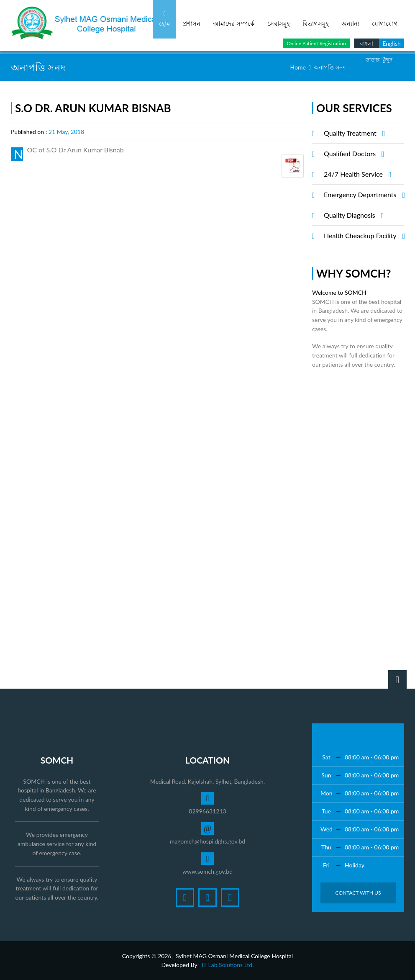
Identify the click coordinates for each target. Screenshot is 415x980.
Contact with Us (358, 893)
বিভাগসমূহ (316, 19)
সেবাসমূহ (279, 19)
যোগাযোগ (385, 19)
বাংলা (366, 43)
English (392, 43)
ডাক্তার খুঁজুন (379, 60)
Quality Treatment (353, 133)
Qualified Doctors (353, 154)
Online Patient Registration (316, 43)
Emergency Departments (363, 195)
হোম (164, 19)
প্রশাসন (191, 19)
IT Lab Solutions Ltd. (228, 965)
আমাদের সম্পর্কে (234, 19)
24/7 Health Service (356, 174)
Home (298, 67)
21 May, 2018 (66, 132)
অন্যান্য (350, 19)
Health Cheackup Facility (363, 236)
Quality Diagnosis (352, 215)
